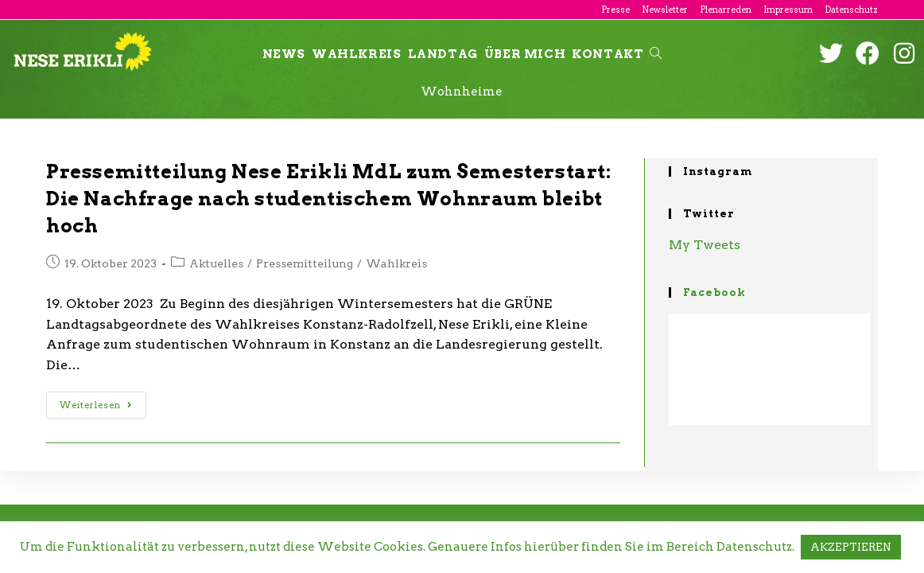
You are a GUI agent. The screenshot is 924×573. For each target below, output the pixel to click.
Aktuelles (216, 263)
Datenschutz (851, 10)
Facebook (714, 292)
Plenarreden (726, 10)
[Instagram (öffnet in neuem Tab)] (904, 53)
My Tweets (705, 245)
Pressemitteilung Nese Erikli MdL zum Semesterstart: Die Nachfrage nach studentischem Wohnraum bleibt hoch (329, 198)
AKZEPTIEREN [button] (851, 547)
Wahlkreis (396, 263)
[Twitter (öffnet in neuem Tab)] (831, 53)
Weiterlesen (96, 405)
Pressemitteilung (305, 263)
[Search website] (656, 54)
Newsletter (665, 10)
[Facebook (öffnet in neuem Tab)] (868, 53)
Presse (615, 10)
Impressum (788, 10)
